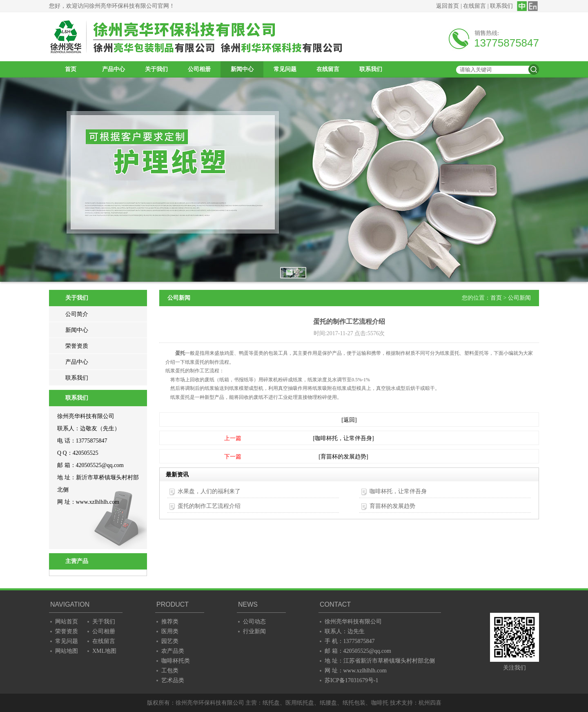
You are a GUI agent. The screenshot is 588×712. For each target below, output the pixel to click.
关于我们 (156, 69)
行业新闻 (254, 631)
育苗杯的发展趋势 (392, 506)
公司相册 (199, 69)
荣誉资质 (77, 346)
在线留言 (474, 6)
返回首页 (448, 6)
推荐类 (170, 622)
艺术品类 (173, 680)
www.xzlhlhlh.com (98, 502)
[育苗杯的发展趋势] (343, 457)
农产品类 (173, 651)
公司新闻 (519, 298)
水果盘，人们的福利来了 (209, 491)
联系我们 (501, 6)
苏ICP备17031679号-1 (351, 680)
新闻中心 (242, 69)
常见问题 (285, 69)
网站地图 (67, 651)
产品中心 (114, 69)
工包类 (170, 671)
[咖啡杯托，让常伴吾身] (343, 438)
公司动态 (254, 622)
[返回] (349, 420)
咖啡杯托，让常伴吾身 (398, 491)
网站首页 (67, 622)
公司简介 (77, 314)
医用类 (170, 631)
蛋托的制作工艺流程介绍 (209, 506)
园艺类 (170, 641)
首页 (71, 69)
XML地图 (104, 651)
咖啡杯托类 (176, 661)
